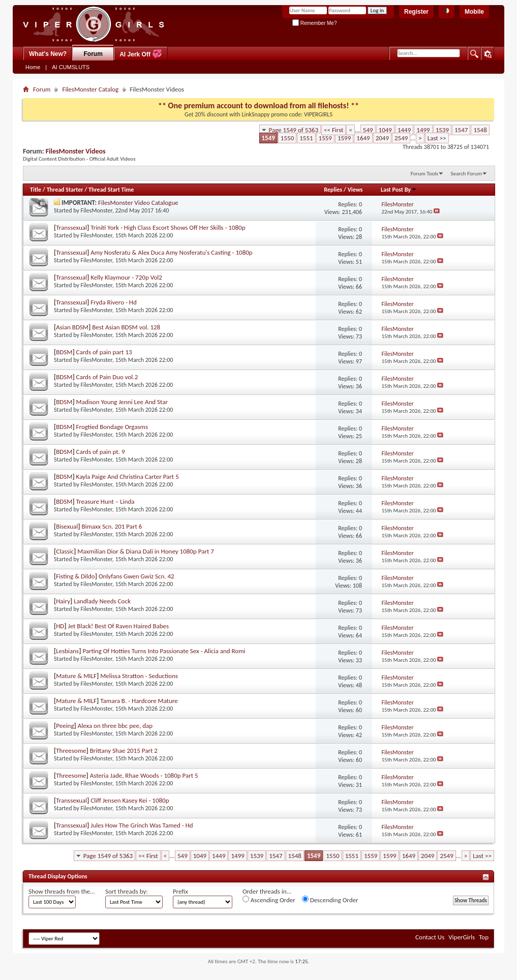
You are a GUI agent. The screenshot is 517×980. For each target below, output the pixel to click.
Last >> (437, 138)
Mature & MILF (76, 676)
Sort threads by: (127, 891)
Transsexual (71, 227)
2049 (382, 138)
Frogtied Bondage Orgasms (112, 427)
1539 (442, 130)
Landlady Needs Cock (102, 601)
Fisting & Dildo (75, 576)
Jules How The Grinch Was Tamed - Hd (142, 825)
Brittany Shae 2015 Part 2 (124, 751)
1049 (385, 130)
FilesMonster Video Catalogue (138, 203)
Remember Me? (314, 23)
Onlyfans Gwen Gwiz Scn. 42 (136, 576)
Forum (93, 54)
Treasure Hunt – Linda (105, 501)
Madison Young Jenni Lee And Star (122, 402)
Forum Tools (424, 174)
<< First (333, 130)
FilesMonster (97, 210)
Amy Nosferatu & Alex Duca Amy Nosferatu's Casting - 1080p (171, 252)
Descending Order (330, 900)
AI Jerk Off (141, 54)
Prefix (180, 891)
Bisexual (67, 526)
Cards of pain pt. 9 (101, 452)
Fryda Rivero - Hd (114, 302)
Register (416, 12)
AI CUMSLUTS (71, 67)
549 (368, 130)
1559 (325, 138)
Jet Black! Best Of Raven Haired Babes (119, 626)
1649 (363, 138)
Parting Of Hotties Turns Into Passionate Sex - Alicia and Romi (164, 651)
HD (60, 626)
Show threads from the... (62, 891)
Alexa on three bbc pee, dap (115, 726)
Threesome (71, 751)
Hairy (63, 601)
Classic (65, 551)
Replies (333, 190)
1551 (306, 138)
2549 (401, 138)
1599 (344, 138)
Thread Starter (65, 190)
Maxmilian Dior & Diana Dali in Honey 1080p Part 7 (146, 551)
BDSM (64, 352)
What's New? (48, 54)
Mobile (474, 12)
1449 (404, 130)
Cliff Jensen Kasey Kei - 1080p (130, 800)
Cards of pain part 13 (104, 352)
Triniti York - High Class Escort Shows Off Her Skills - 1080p (168, 227)
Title (36, 190)
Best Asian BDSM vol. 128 (126, 327)
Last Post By (399, 190)
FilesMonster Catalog (90, 89)
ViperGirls (462, 937)
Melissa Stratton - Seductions (139, 676)
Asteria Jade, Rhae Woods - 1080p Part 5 (144, 775)
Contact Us (430, 937)
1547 (461, 130)
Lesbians (67, 651)
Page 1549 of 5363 (294, 130)
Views (355, 190)
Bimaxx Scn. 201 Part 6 (112, 526)
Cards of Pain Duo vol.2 (107, 377)
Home (33, 67)
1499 (423, 130)
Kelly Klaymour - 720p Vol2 (126, 277)
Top (484, 937)
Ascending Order (269, 900)
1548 (480, 130)
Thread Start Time (111, 190)
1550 (287, 138)
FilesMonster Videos (76, 151)
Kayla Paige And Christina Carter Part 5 (128, 477)
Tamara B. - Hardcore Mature (139, 701)
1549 (268, 138)
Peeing (65, 726)
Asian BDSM (72, 327)
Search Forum (467, 174)
